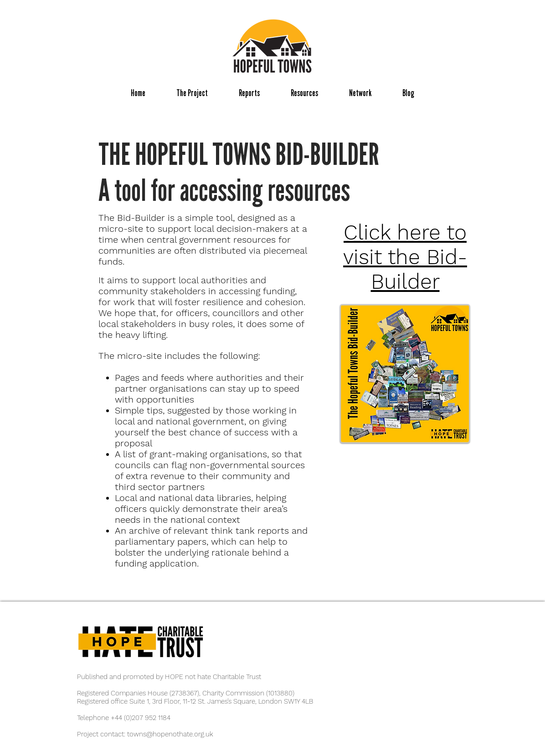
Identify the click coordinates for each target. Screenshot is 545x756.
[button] (192, 93)
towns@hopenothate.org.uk (170, 734)
